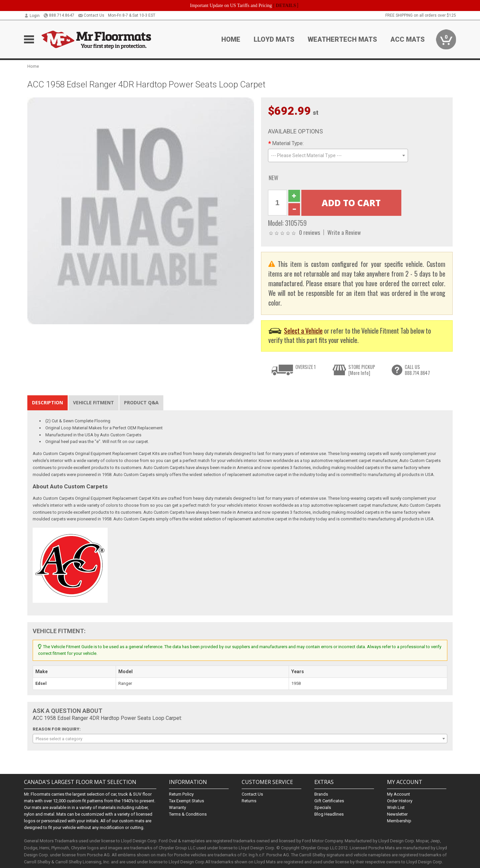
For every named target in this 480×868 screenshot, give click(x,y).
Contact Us (91, 15)
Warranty (177, 807)
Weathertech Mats (342, 39)
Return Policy (181, 794)
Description (47, 402)
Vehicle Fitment (93, 402)
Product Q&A (141, 402)
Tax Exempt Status (186, 801)
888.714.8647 (59, 15)
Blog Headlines (329, 814)
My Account (398, 794)
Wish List (396, 807)
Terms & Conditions (188, 814)
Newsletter (397, 814)
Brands (321, 794)
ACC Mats (407, 39)
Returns (249, 801)
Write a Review (344, 232)
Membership (399, 821)
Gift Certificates (329, 801)
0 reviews (309, 232)
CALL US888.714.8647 (417, 370)
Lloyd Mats (274, 39)
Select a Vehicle (303, 331)
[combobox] (338, 155)
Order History (400, 801)
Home (231, 39)
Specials (323, 807)
